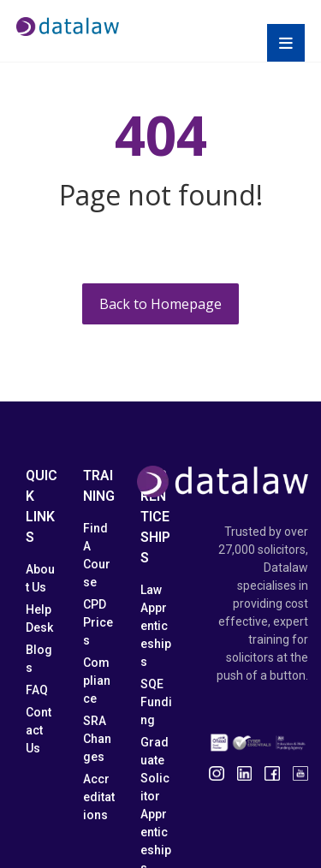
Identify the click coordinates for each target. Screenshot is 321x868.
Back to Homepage (160, 304)
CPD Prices (98, 622)
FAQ (37, 690)
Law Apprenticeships (156, 626)
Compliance (97, 681)
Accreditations (99, 797)
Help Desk (39, 618)
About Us (40, 578)
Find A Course (97, 555)
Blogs (39, 659)
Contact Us (39, 730)
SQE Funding (156, 702)
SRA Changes (97, 739)
